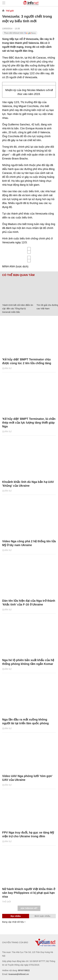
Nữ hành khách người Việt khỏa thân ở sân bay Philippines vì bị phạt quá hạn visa (29, 893)
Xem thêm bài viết (29, 908)
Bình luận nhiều (42, 916)
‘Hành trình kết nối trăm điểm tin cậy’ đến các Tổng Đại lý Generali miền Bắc (18, 308)
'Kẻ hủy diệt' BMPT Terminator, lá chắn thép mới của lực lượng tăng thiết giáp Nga (29, 423)
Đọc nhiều (16, 916)
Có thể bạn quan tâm (18, 275)
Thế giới (10, 11)
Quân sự (7, 368)
